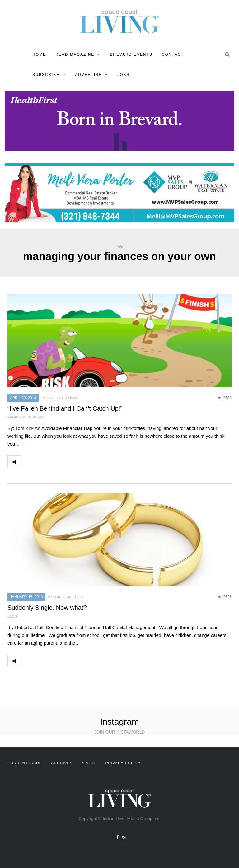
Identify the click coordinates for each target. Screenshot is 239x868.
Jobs (123, 75)
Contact (173, 54)
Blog (12, 616)
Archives (62, 763)
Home (39, 54)
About (89, 763)
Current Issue (25, 763)
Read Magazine (75, 54)
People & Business (26, 417)
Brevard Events (131, 54)
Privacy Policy (123, 763)
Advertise (88, 75)
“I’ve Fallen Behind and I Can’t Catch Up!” (65, 408)
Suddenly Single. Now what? (47, 608)
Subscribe (46, 75)
